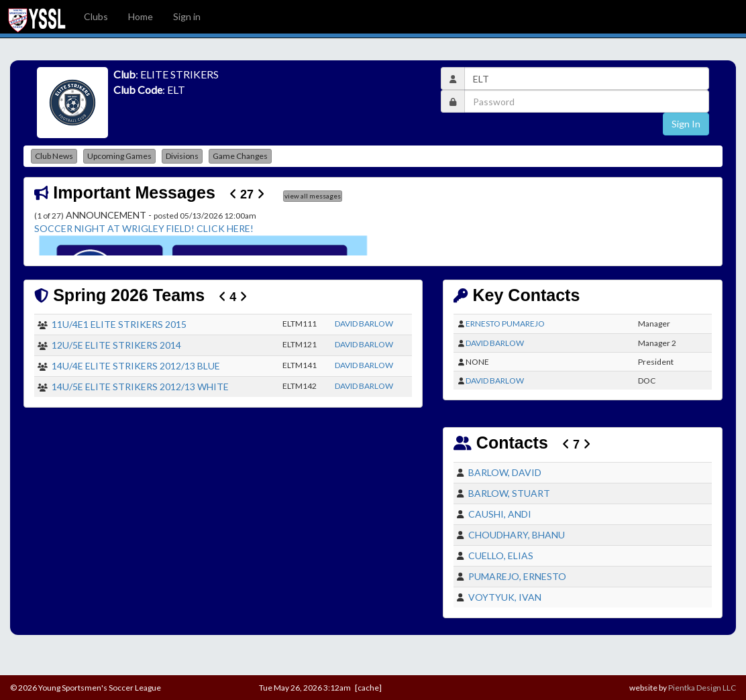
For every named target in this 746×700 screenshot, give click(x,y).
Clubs (96, 16)
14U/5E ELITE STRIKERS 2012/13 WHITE (140, 387)
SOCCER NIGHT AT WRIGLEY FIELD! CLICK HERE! (144, 228)
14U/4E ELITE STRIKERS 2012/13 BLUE (136, 366)
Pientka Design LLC (702, 688)
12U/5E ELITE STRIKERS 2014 (116, 345)
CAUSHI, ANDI (500, 514)
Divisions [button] (182, 156)
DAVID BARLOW (364, 324)
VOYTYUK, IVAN (505, 597)
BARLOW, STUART (509, 493)
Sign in (187, 16)
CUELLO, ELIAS (501, 556)
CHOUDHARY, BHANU (517, 535)
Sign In (686, 124)
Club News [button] (54, 156)
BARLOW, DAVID (505, 472)
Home (141, 16)
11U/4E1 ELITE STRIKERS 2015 (119, 324)
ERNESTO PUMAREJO (505, 324)
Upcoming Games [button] (119, 156)
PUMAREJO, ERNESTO (517, 576)
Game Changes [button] (240, 156)
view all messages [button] (313, 196)
